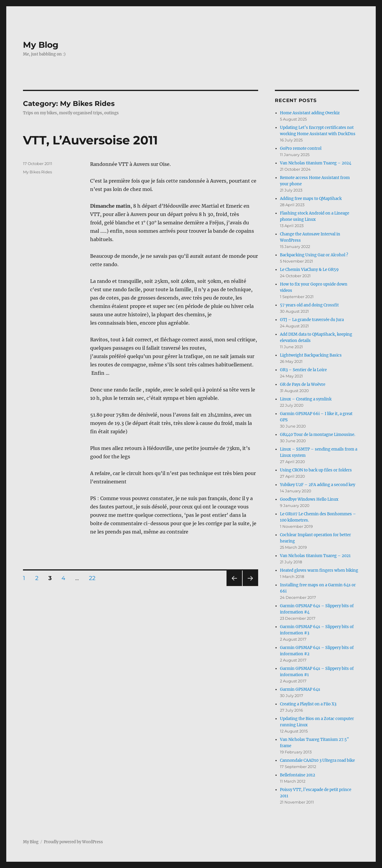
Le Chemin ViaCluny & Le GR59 (309, 270)
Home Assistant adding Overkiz (310, 113)
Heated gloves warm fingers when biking (319, 570)
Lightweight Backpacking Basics (311, 355)
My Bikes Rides (37, 172)
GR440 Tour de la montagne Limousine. (318, 435)
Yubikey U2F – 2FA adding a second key (318, 485)
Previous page (234, 586)
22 (94, 578)
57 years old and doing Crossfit (309, 305)
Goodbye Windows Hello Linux (309, 499)
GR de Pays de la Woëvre (303, 384)
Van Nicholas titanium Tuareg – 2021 (315, 556)
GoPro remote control (301, 148)
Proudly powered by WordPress (73, 842)
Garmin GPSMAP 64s (300, 689)
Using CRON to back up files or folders (316, 470)
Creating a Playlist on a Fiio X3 (308, 704)
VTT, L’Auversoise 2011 (90, 140)
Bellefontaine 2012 (298, 775)
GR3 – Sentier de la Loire (303, 370)
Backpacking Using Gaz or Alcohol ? (314, 255)
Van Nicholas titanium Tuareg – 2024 (316, 163)
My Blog (41, 45)
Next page (250, 586)
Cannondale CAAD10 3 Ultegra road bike (317, 760)
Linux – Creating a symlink (306, 399)
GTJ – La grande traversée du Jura (312, 320)
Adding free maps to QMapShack (311, 199)
